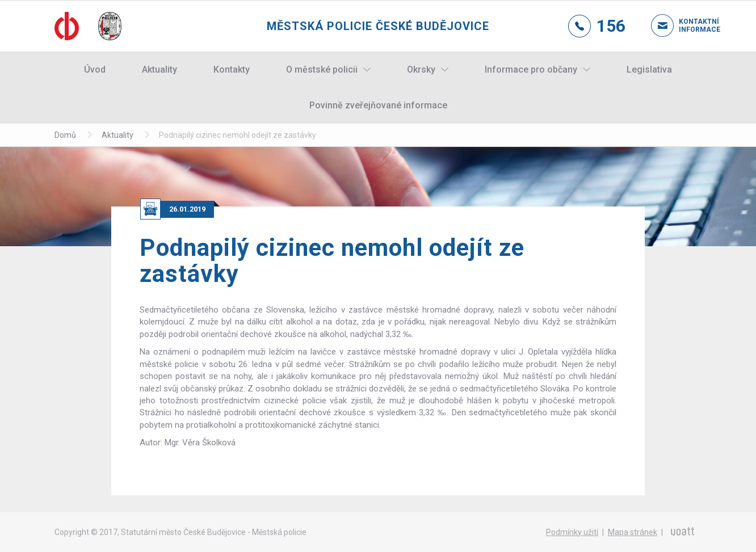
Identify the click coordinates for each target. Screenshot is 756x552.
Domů (65, 135)
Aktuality (159, 69)
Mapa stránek (633, 532)
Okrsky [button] (421, 69)
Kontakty (232, 69)
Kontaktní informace (690, 26)
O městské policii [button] (322, 69)
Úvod (95, 69)
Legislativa (649, 69)
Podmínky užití (572, 532)
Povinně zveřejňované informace (378, 105)
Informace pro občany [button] (531, 69)
